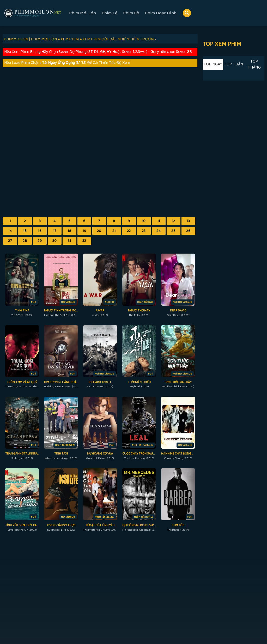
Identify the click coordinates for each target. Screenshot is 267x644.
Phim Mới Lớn (83, 13)
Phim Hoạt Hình (161, 13)
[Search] (187, 13)
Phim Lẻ (110, 13)
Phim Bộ (131, 13)
